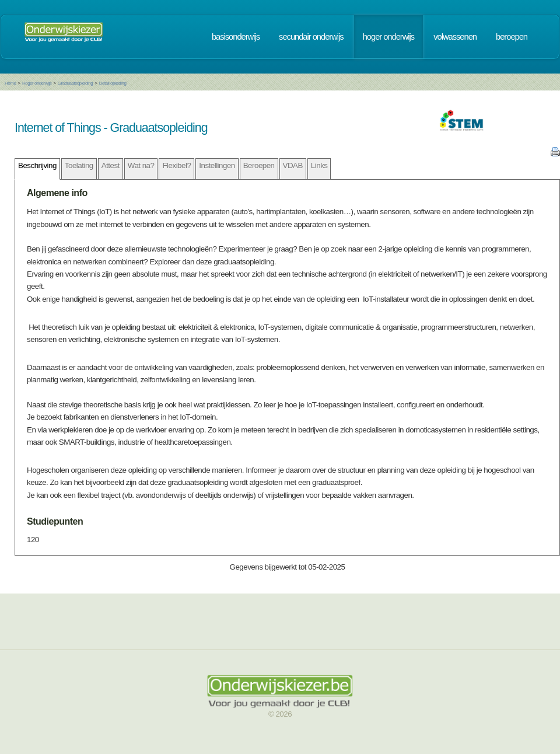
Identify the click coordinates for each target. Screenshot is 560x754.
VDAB (293, 165)
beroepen (512, 37)
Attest (111, 165)
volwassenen (455, 37)
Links (319, 165)
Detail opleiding (113, 83)
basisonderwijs (236, 37)
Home (10, 83)
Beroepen (259, 165)
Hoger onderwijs (37, 83)
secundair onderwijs (311, 37)
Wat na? (141, 165)
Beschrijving (37, 165)
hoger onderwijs (388, 37)
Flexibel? (176, 165)
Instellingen (217, 165)
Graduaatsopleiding (75, 83)
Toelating (79, 165)
